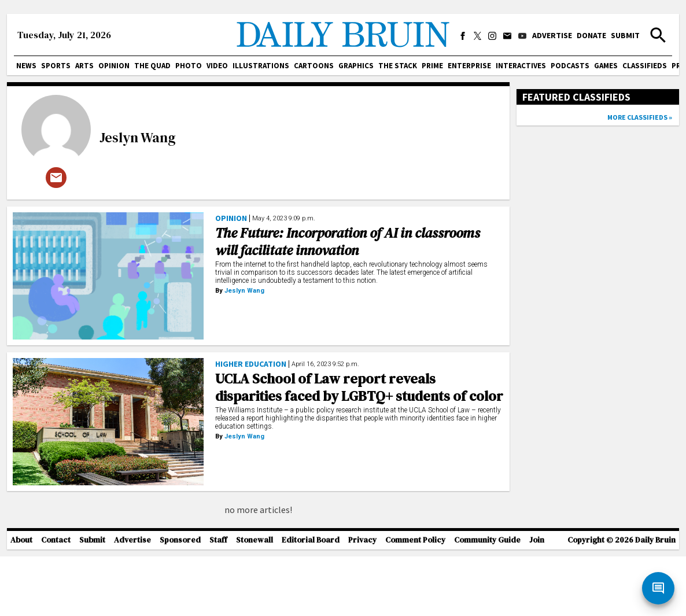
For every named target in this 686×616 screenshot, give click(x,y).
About (21, 600)
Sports (56, 66)
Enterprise (469, 66)
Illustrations (261, 66)
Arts (84, 66)
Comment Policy (415, 600)
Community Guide (487, 600)
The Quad (152, 66)
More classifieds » (640, 117)
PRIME (432, 66)
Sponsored (180, 600)
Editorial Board (311, 600)
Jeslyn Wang (138, 137)
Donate (591, 35)
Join (537, 600)
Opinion (114, 66)
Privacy (362, 600)
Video (217, 66)
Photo (189, 66)
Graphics (356, 66)
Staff (218, 600)
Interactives (521, 66)
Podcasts (570, 66)
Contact (56, 600)
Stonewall (255, 600)
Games (606, 66)
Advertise (552, 35)
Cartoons (314, 66)
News (26, 66)
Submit (625, 35)
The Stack (398, 66)
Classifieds (645, 66)
